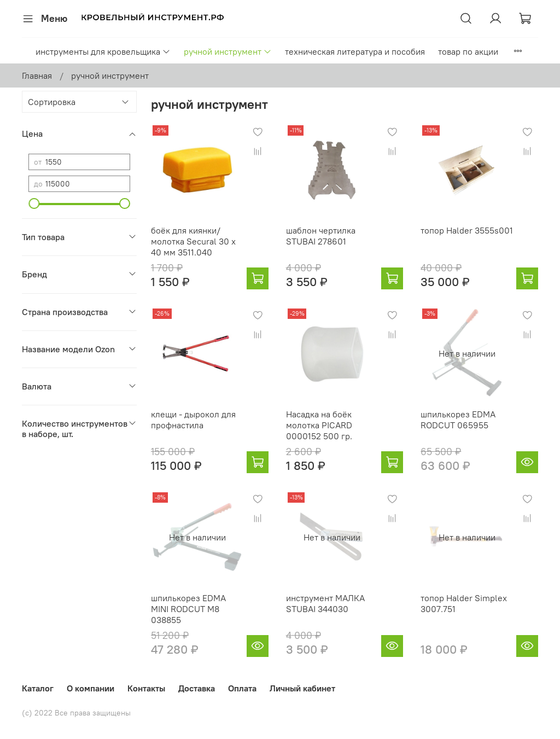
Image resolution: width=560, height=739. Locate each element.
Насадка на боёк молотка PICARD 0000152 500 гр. (319, 425)
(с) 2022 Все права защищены (76, 713)
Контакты (146, 688)
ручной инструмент (228, 51)
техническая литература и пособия (355, 51)
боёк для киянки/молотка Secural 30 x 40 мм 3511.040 (193, 241)
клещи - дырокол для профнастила (193, 420)
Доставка (197, 688)
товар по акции (468, 51)
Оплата (242, 688)
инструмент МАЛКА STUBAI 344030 (325, 603)
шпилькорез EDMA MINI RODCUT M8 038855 (188, 609)
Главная (37, 75)
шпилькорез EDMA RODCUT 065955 (458, 420)
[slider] (34, 203)
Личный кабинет (302, 688)
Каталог (38, 688)
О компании (91, 688)
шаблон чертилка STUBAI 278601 (321, 236)
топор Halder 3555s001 (467, 230)
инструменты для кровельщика (103, 51)
